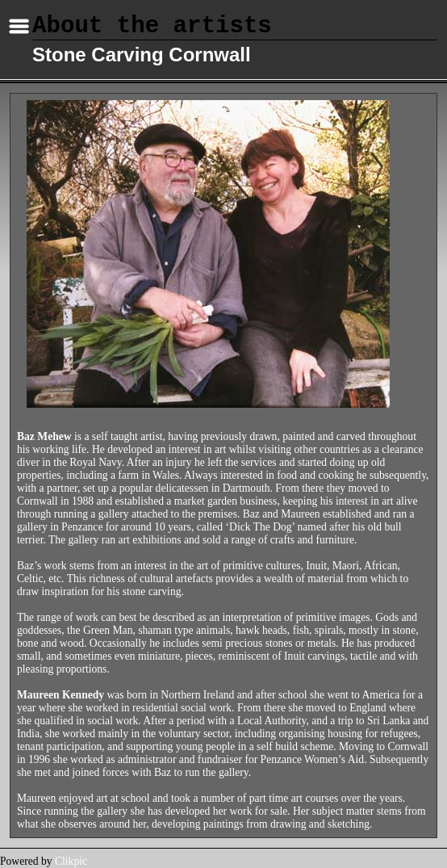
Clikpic (71, 861)
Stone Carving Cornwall (142, 55)
